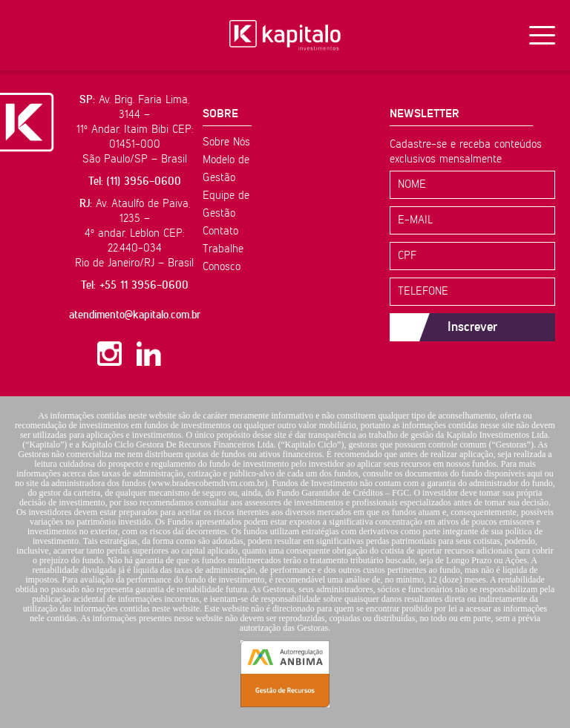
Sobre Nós (226, 142)
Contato (220, 231)
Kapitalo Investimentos (285, 35)
